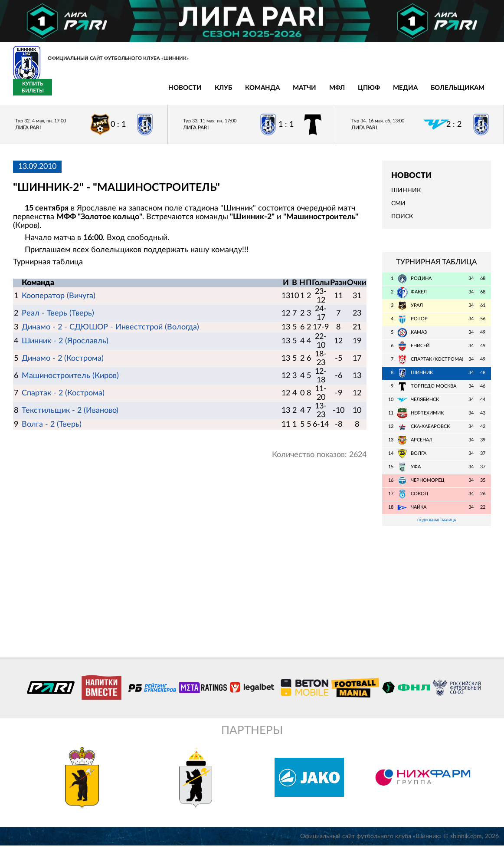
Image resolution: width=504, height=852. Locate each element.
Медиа (286, 93)
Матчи (185, 93)
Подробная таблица (436, 526)
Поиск (402, 222)
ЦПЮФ (249, 93)
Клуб (104, 93)
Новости (65, 93)
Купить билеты (472, 92)
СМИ (398, 209)
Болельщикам (338, 93)
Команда (143, 93)
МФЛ (217, 93)
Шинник (406, 195)
